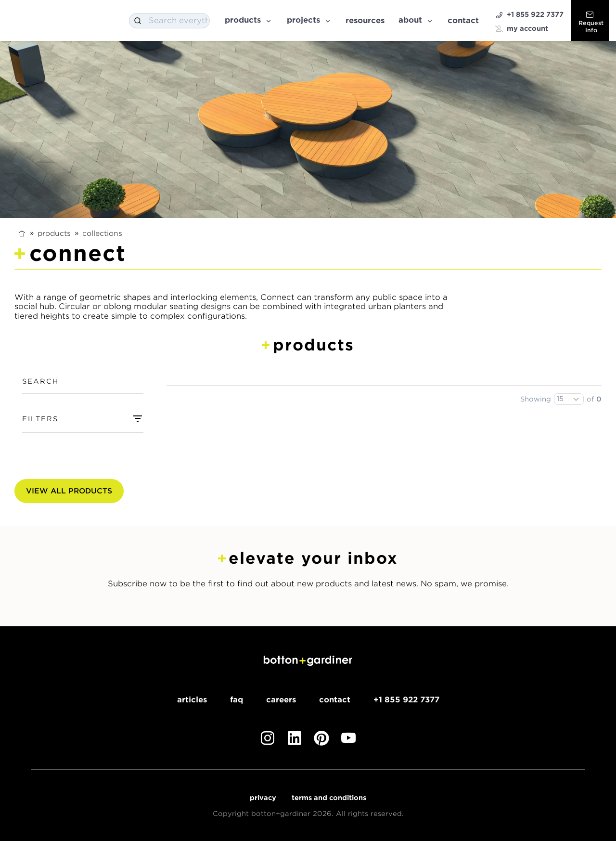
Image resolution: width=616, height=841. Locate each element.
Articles (192, 700)
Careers (281, 700)
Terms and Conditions (329, 798)
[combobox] (169, 21)
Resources (365, 20)
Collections (102, 233)
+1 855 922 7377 (529, 15)
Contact (463, 20)
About (416, 20)
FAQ (237, 700)
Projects (309, 20)
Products (249, 20)
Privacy (263, 798)
